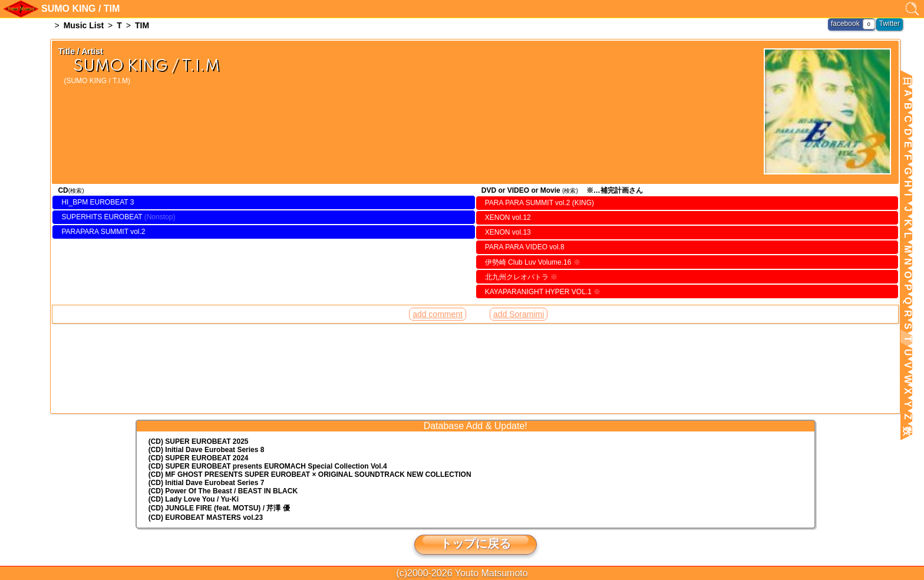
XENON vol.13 (508, 232)
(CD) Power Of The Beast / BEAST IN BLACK (223, 491)
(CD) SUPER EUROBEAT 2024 (199, 458)
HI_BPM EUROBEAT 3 (98, 202)
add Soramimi (519, 314)
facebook (845, 24)
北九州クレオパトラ (521, 277)
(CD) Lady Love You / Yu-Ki (194, 499)
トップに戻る (476, 543)
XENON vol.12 (508, 218)
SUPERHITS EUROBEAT (102, 217)
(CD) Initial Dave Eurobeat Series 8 (207, 450)
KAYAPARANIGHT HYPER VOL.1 (543, 292)
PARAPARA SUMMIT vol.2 (103, 232)
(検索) (76, 191)
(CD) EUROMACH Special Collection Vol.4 (268, 466)
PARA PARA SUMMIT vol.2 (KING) (539, 203)
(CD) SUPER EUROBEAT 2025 (199, 441)
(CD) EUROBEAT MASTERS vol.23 (206, 518)
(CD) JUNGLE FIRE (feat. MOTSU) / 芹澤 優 (219, 508)
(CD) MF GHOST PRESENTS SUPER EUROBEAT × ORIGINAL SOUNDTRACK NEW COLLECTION (310, 474)
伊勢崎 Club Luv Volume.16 (533, 262)
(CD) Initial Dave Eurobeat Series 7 (207, 483)
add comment (438, 314)
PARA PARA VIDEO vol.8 (525, 247)
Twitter (890, 24)
